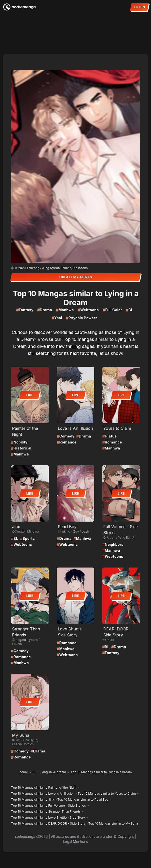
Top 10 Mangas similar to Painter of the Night (44, 788)
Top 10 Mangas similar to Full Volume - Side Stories (48, 805)
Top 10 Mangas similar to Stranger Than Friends (46, 811)
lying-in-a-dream (53, 772)
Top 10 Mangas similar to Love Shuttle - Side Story (48, 817)
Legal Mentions (75, 841)
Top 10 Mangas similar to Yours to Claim (107, 794)
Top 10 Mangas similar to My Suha (113, 823)
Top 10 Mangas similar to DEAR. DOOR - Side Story (48, 823)
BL (34, 772)
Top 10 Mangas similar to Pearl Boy (83, 799)
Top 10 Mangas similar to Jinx (33, 799)
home (24, 772)
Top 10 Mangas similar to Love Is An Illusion (43, 794)
